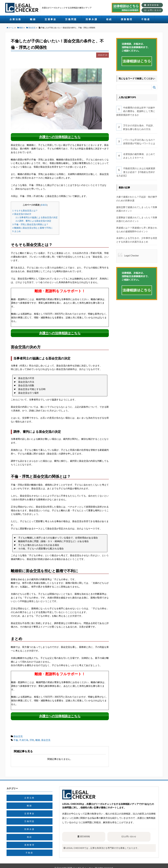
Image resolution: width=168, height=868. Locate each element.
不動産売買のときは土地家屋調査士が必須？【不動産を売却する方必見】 (136, 172)
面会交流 (18, 732)
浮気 (32, 735)
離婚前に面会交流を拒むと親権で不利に (33, 226)
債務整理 (127, 19)
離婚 (33, 19)
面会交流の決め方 (22, 212)
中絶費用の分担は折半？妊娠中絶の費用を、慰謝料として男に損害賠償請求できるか (136, 111)
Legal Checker (132, 256)
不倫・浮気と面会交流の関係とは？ (30, 223)
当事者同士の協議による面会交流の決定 (37, 216)
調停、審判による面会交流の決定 (33, 219)
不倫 (16, 735)
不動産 (146, 19)
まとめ (17, 230)
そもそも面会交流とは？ (25, 209)
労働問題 (71, 19)
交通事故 (51, 19)
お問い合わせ (153, 10)
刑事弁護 (92, 19)
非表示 (44, 203)
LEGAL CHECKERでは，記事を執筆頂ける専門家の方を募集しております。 (109, 843)
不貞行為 (24, 735)
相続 (109, 19)
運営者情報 (152, 5)
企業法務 (15, 19)
